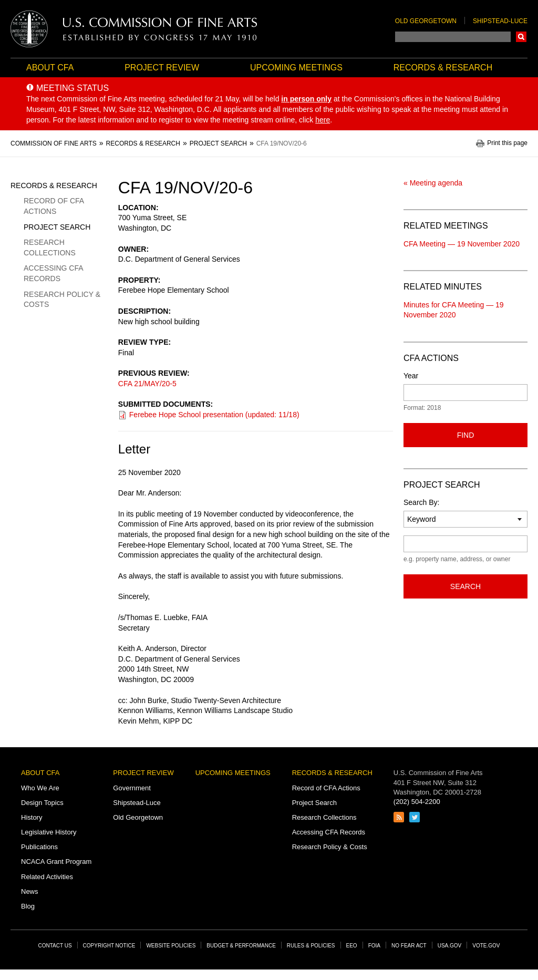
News (30, 891)
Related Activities (47, 877)
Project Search (57, 227)
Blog (28, 906)
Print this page (507, 143)
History (32, 817)
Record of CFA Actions (54, 206)
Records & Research (443, 68)
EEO (352, 946)
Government (132, 788)
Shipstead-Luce (500, 21)
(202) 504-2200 (417, 802)
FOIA (374, 946)
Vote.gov (486, 946)
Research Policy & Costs (62, 300)
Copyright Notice (109, 946)
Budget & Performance (241, 946)
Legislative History (49, 832)
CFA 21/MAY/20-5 (147, 384)
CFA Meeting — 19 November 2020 (462, 244)
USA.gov (450, 946)
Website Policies (171, 946)
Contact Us (55, 946)
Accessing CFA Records (53, 273)
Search (521, 37)
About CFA (50, 68)
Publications (39, 847)
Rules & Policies (311, 946)
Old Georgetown (426, 21)
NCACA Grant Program (56, 862)
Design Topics (42, 803)
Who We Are (40, 788)
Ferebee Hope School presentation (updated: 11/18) (214, 415)
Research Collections (50, 247)
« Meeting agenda (433, 183)
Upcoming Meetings (296, 68)
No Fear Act (409, 946)
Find (466, 435)
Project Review (162, 68)
